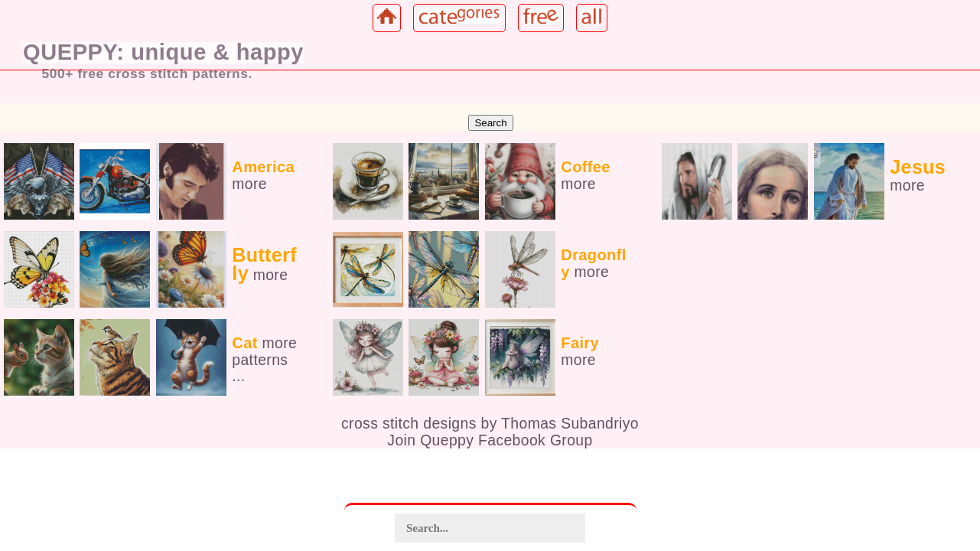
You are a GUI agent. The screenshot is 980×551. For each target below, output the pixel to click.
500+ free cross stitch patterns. (147, 73)
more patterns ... (264, 360)
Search (490, 123)
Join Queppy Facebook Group (490, 440)
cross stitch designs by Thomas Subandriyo (490, 423)
